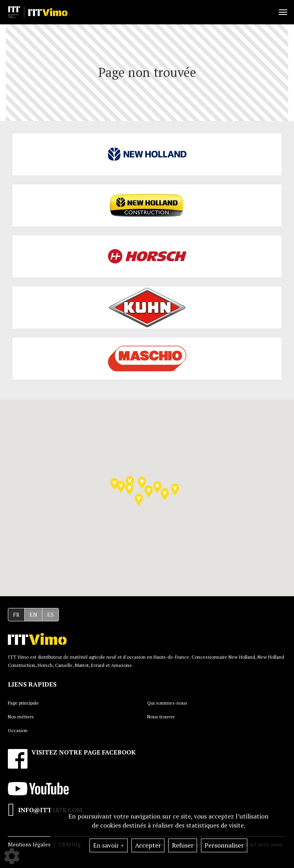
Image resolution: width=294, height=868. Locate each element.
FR (16, 614)
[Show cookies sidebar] (12, 856)
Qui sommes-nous (167, 703)
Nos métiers (21, 717)
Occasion (18, 730)
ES (50, 614)
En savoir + (109, 845)
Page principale (23, 703)
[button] (142, 483)
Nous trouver (161, 717)
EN (33, 614)
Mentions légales (29, 844)
